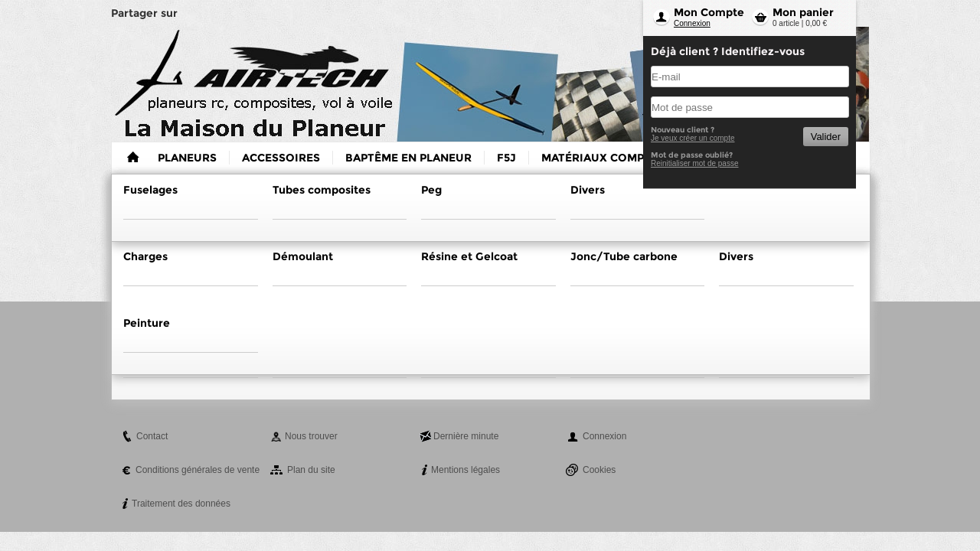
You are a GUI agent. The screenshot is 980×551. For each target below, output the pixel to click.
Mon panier (803, 12)
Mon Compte (709, 12)
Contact (152, 436)
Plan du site (311, 470)
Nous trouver (311, 436)
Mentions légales (465, 470)
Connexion (692, 23)
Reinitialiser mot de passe (695, 163)
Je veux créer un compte (693, 138)
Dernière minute (466, 436)
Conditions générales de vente (198, 470)
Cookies (599, 470)
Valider (826, 137)
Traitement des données (181, 504)
